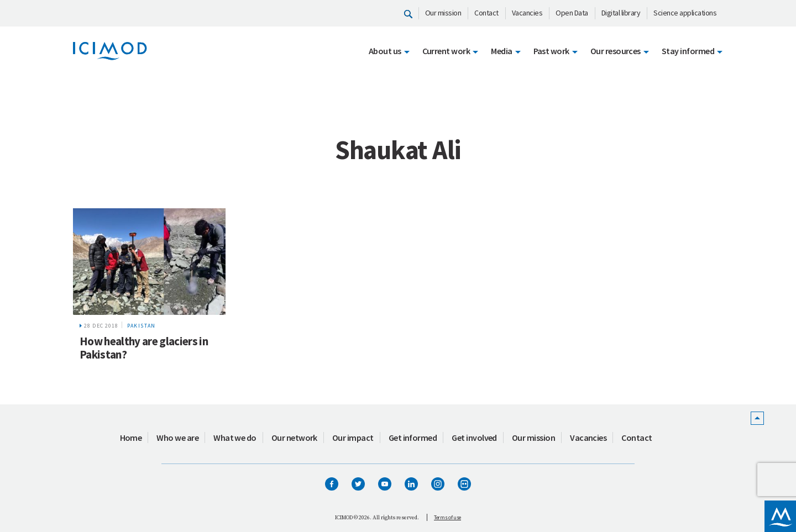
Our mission (443, 13)
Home (131, 438)
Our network (294, 438)
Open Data (572, 13)
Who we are (177, 438)
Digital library (621, 13)
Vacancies (527, 13)
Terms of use (447, 517)
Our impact (353, 438)
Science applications (685, 13)
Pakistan (142, 326)
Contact (486, 13)
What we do (235, 438)
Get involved (474, 438)
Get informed (413, 438)
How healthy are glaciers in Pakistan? (144, 348)
